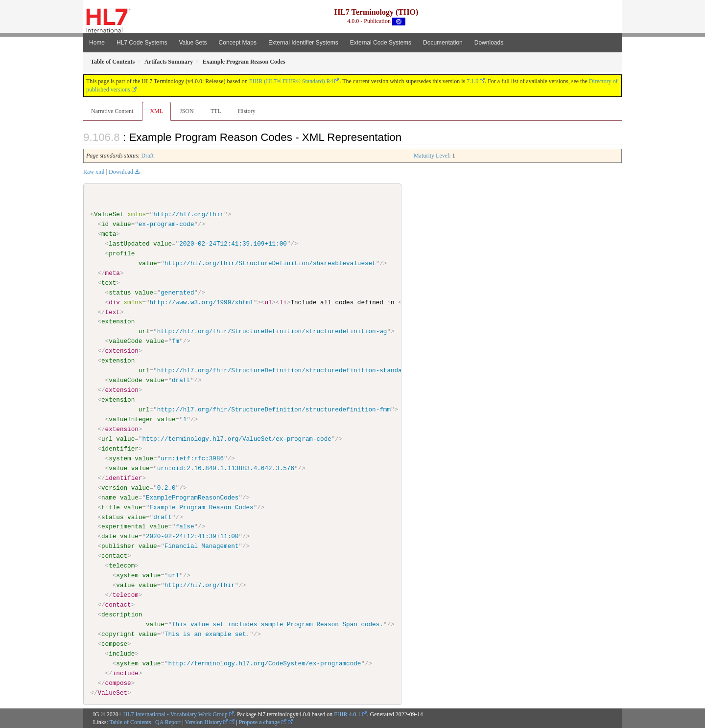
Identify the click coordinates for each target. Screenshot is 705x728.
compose (114, 643)
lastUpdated (129, 244)
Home (97, 43)
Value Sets (193, 43)
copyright (118, 634)
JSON (187, 111)
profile (122, 253)
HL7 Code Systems (142, 43)
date (109, 536)
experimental (124, 526)
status (120, 292)
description (122, 614)
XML (156, 111)
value (122, 224)
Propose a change (263, 722)
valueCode (125, 341)
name (109, 497)
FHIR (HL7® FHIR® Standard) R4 (291, 81)
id (105, 224)
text (109, 283)
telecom (122, 566)
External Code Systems (381, 43)
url (144, 331)
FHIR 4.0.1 (347, 714)
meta (109, 234)
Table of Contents (130, 722)
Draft (148, 156)
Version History (207, 722)
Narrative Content (112, 111)
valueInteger (131, 419)
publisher (118, 546)
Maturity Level (431, 156)
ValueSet (109, 214)
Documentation (443, 43)
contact (114, 556)
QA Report (168, 722)
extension (118, 321)
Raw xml (94, 172)
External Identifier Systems (303, 43)
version (114, 487)
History (247, 111)
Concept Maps (238, 43)
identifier (120, 448)
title (111, 507)
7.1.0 (472, 81)
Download (121, 172)
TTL (216, 111)
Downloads (489, 43)
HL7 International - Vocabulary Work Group (176, 714)
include (122, 653)
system (120, 458)
